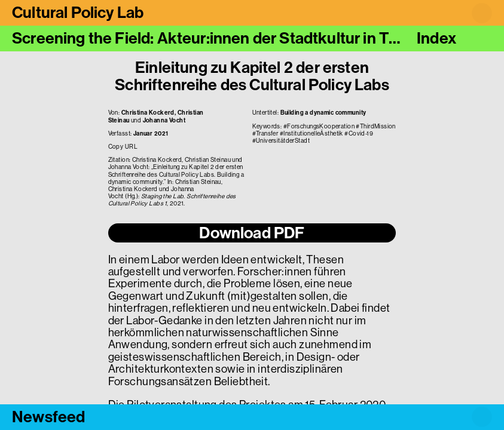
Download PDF (252, 233)
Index (436, 38)
